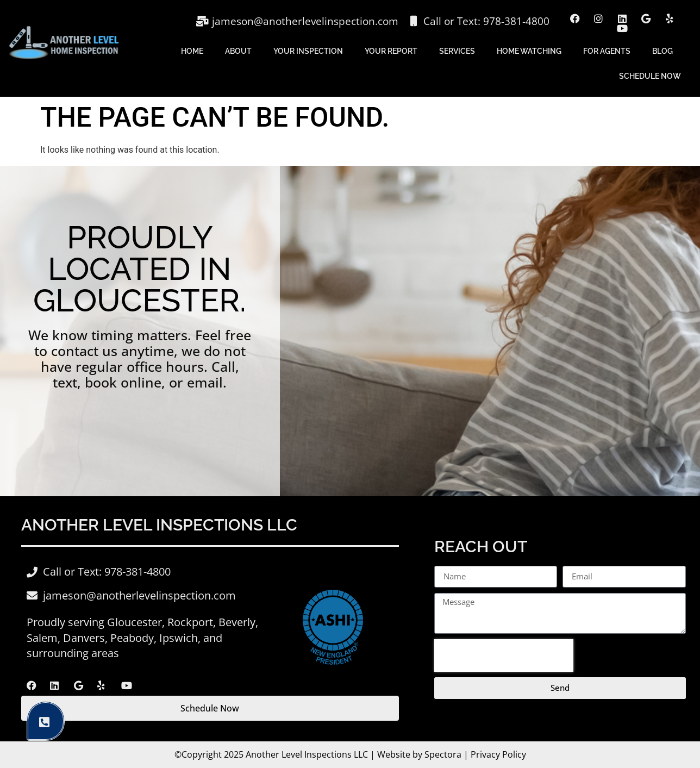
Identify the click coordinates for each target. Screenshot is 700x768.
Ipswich (179, 638)
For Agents (607, 51)
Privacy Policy (498, 754)
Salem (42, 638)
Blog (662, 51)
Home (192, 51)
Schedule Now (650, 76)
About (238, 51)
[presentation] (504, 655)
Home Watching (529, 51)
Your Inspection (308, 51)
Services (457, 51)
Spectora (443, 754)
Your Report (391, 51)
